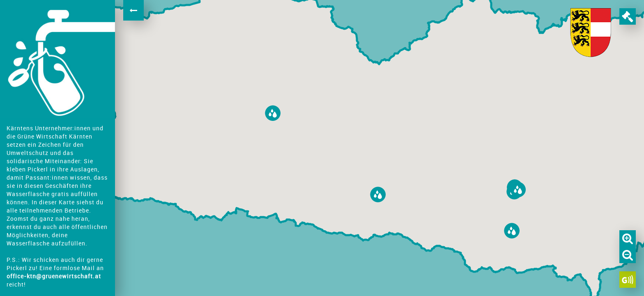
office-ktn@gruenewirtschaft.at (54, 276)
